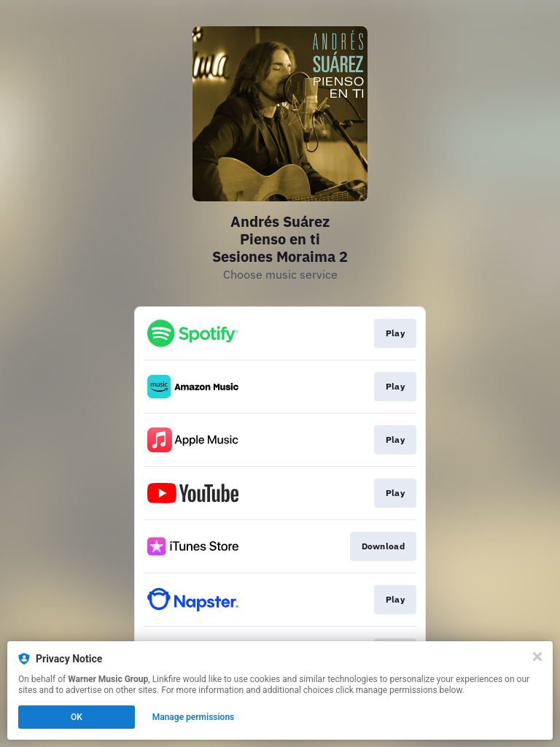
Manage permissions (194, 717)
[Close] (537, 657)
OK (77, 717)
